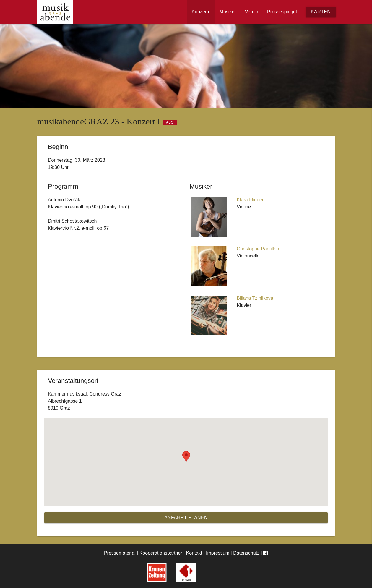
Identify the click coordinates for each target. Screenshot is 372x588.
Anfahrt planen (186, 517)
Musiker (228, 12)
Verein (252, 12)
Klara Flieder (250, 200)
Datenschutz (246, 553)
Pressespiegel (282, 12)
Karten (321, 12)
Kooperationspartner (161, 553)
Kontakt (194, 553)
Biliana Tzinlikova (255, 298)
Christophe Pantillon (258, 249)
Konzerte (201, 12)
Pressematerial (120, 553)
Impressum (218, 553)
